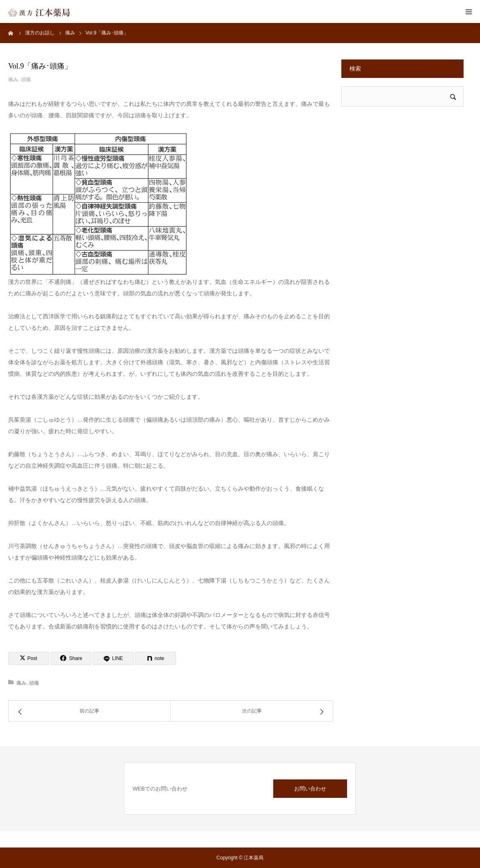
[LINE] (113, 658)
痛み (13, 80)
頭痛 (26, 80)
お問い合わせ (310, 789)
